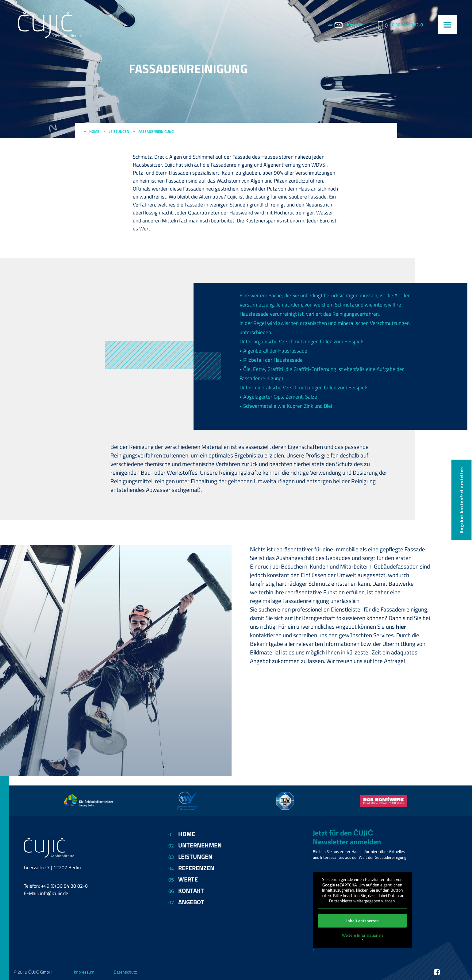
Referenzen (196, 868)
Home (94, 131)
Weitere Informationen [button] (363, 935)
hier (401, 627)
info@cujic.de (54, 893)
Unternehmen (200, 845)
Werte (188, 879)
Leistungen (119, 131)
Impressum (84, 972)
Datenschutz (125, 972)
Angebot (191, 902)
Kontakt (355, 25)
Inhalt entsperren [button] (363, 920)
